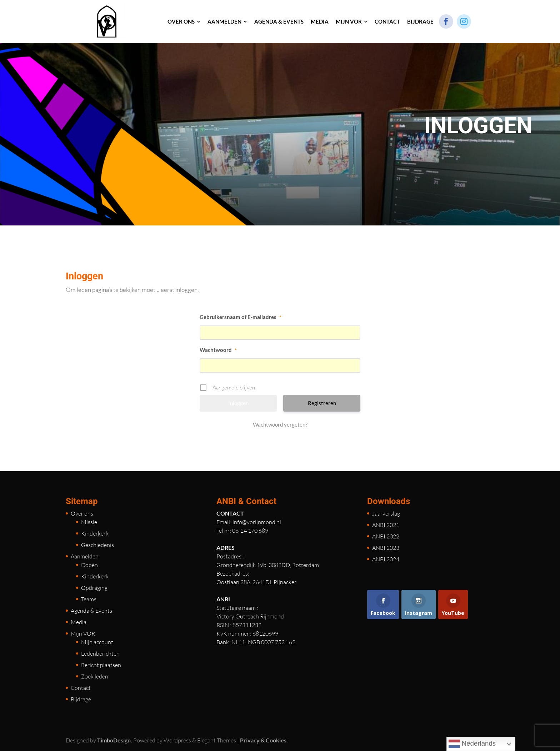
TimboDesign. (115, 740)
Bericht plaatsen (101, 665)
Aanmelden (85, 556)
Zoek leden (95, 676)
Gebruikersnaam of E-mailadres (241, 317)
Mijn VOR (83, 633)
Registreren (322, 403)
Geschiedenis (97, 545)
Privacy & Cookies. (264, 740)
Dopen (89, 565)
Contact (81, 688)
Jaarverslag (386, 513)
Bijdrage (81, 699)
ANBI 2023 (386, 548)
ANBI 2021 (386, 525)
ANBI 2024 (386, 559)
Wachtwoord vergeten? (280, 424)
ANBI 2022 (386, 536)
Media (79, 622)
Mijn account (97, 642)
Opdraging (94, 588)
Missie (89, 522)
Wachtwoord (218, 350)
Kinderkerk (95, 533)
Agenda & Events (91, 611)
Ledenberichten (100, 653)
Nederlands (472, 744)
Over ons (82, 513)
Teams (89, 599)
